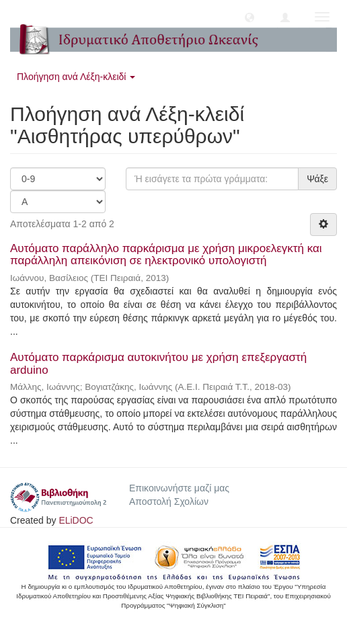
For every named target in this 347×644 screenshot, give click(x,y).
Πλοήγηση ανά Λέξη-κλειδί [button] (76, 77)
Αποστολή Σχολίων (169, 501)
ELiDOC (76, 520)
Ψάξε (317, 179)
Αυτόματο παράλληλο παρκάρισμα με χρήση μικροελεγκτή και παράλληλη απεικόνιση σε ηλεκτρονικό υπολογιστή (166, 255)
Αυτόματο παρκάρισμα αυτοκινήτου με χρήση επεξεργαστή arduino (158, 364)
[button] (249, 17)
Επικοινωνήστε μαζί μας (179, 488)
